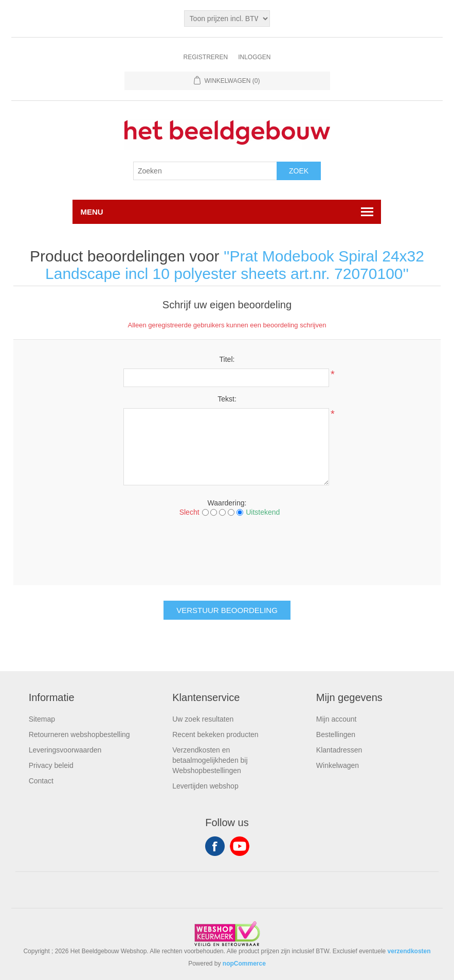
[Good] (231, 512)
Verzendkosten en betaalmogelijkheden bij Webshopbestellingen (210, 760)
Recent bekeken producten (215, 734)
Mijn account (337, 719)
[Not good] (214, 512)
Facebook (215, 846)
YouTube (240, 846)
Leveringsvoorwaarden (65, 750)
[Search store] (205, 171)
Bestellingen (336, 734)
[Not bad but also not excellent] (222, 512)
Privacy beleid (51, 765)
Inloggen (254, 57)
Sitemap (42, 719)
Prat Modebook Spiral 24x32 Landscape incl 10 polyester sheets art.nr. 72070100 (235, 265)
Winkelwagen (338, 765)
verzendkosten (409, 951)
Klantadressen (339, 750)
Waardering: (227, 503)
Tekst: (227, 399)
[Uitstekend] (240, 512)
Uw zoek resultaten (203, 719)
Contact (41, 781)
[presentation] (227, 550)
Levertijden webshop (205, 786)
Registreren (205, 57)
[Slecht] (205, 512)
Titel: (227, 359)
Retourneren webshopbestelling (79, 734)
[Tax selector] (227, 19)
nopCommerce (244, 964)
